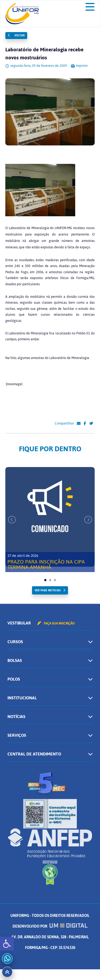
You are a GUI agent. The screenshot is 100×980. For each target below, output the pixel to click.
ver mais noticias (48, 590)
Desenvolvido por (50, 926)
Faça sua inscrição (56, 623)
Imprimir (79, 66)
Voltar (16, 35)
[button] (7, 944)
